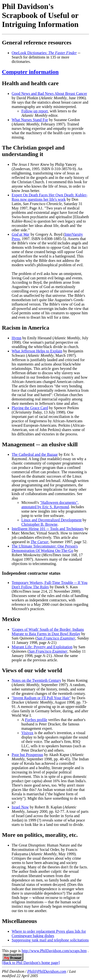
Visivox (27, 733)
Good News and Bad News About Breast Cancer (49, 94)
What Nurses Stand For (30, 120)
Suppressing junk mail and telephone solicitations (50, 940)
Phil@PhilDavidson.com (47, 971)
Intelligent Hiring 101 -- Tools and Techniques (48, 529)
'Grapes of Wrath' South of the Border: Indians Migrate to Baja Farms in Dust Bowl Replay (48, 632)
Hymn (17, 338)
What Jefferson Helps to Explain (37, 351)
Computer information (30, 72)
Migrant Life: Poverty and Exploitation (42, 647)
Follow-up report (35, 111)
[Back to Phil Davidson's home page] (31, 963)
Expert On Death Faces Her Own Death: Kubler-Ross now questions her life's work (50, 197)
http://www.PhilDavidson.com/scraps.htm (54, 951)
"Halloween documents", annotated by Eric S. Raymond (50, 505)
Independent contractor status (31, 573)
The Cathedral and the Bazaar (35, 454)
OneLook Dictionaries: (44, 53)
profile (36, 720)
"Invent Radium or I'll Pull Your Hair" (41, 698)
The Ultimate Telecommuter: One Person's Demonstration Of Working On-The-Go (45, 548)
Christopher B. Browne (39, 524)
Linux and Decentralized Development (51, 520)
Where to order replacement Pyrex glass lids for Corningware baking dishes (49, 934)
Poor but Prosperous (27, 755)
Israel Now (20, 807)
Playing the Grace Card (30, 408)
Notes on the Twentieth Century (36, 680)
